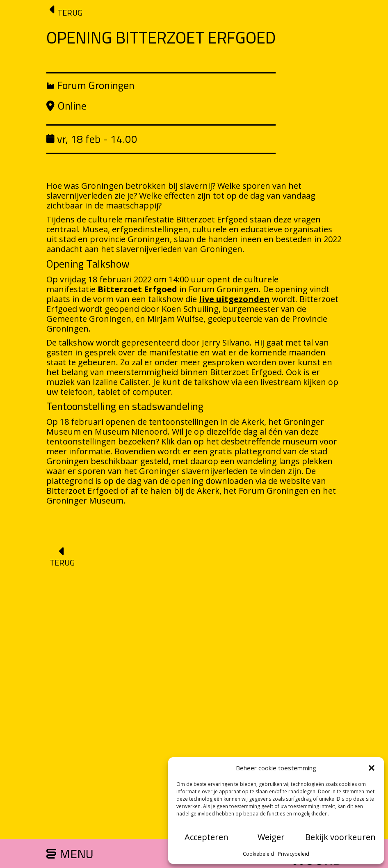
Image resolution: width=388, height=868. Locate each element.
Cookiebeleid (258, 854)
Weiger (271, 837)
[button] (372, 768)
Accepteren (207, 837)
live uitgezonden (234, 299)
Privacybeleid (294, 854)
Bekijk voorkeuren (340, 837)
